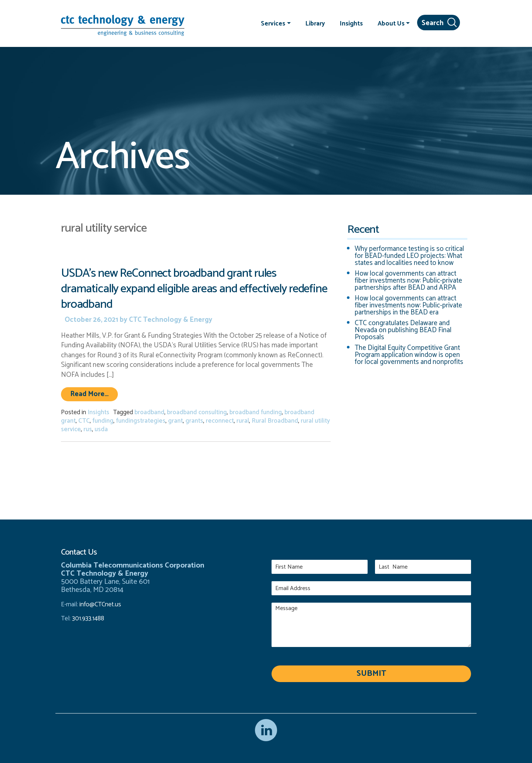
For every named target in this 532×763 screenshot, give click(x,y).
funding (103, 421)
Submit (371, 674)
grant (175, 421)
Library (315, 23)
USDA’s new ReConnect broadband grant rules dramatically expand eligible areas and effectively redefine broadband (194, 289)
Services (273, 23)
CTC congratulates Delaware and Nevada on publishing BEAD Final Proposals (403, 330)
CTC (84, 421)
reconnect (220, 421)
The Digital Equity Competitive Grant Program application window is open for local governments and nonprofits (409, 355)
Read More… (94, 394)
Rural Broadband (275, 421)
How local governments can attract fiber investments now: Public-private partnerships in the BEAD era (408, 305)
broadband (149, 412)
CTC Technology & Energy (170, 320)
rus (88, 429)
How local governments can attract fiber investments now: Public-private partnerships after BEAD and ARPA (408, 281)
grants (194, 421)
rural (243, 421)
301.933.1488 (87, 619)
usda (101, 429)
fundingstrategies (141, 421)
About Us (391, 23)
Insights (351, 23)
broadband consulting (197, 412)
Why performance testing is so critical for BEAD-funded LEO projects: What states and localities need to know (409, 256)
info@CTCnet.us (100, 604)
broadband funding (256, 412)
